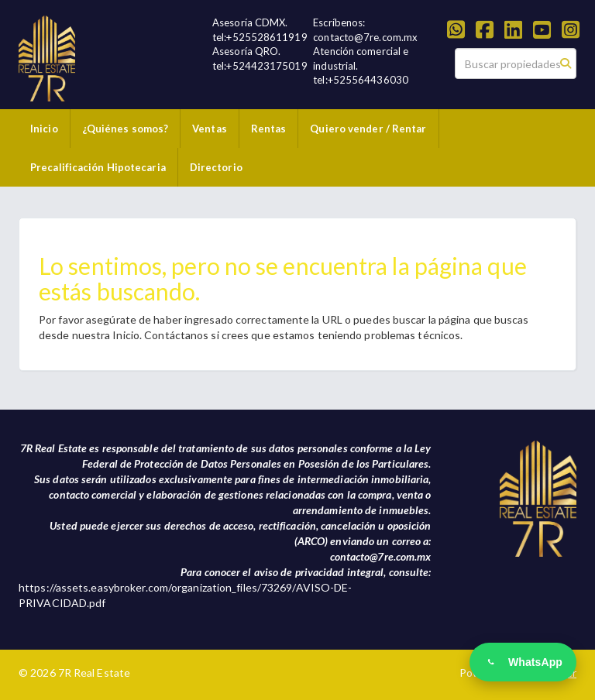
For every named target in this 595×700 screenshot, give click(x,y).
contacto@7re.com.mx (365, 37)
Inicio (44, 129)
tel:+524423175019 (260, 66)
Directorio (216, 167)
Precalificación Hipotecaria (98, 167)
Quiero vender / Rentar (368, 129)
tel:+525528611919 (260, 37)
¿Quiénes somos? (126, 129)
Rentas (269, 129)
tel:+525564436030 (361, 80)
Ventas (210, 129)
